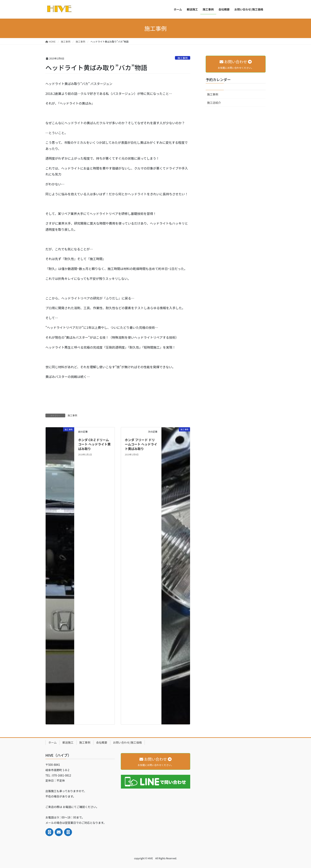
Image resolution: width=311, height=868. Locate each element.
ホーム (53, 742)
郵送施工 (68, 742)
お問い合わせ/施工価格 (128, 742)
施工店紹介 (214, 103)
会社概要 (102, 742)
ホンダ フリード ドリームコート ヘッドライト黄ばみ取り (141, 444)
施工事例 (183, 58)
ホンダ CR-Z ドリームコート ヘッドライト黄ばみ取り (94, 444)
